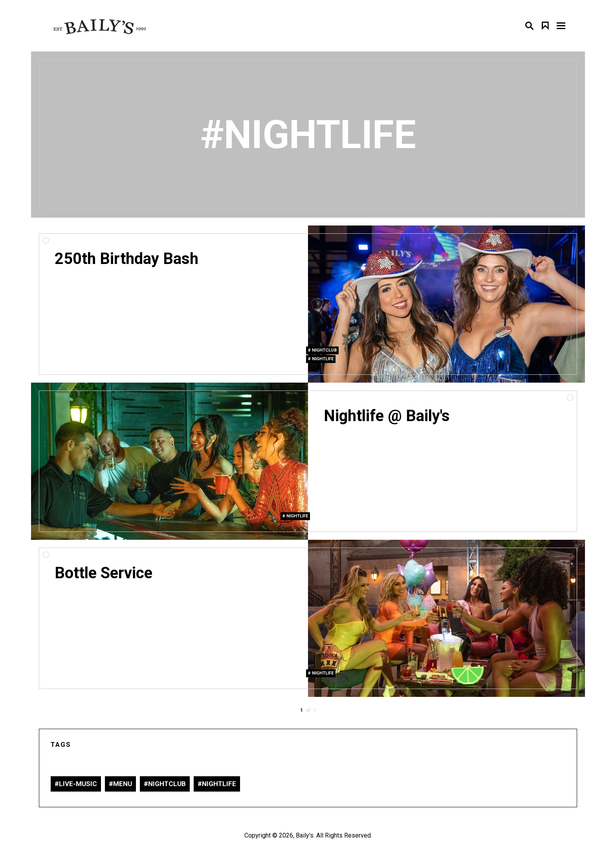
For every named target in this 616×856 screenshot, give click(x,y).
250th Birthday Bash (126, 259)
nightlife (323, 359)
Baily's (305, 835)
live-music (78, 784)
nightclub (324, 350)
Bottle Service (104, 573)
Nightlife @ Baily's (387, 416)
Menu (123, 784)
